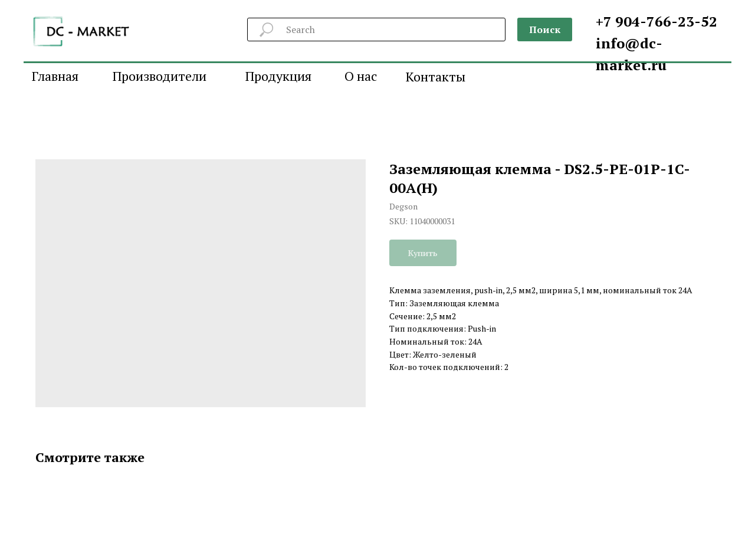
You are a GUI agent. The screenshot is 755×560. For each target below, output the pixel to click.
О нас (361, 76)
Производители (160, 76)
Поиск (545, 30)
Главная (55, 76)
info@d (622, 43)
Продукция (278, 76)
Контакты (436, 76)
